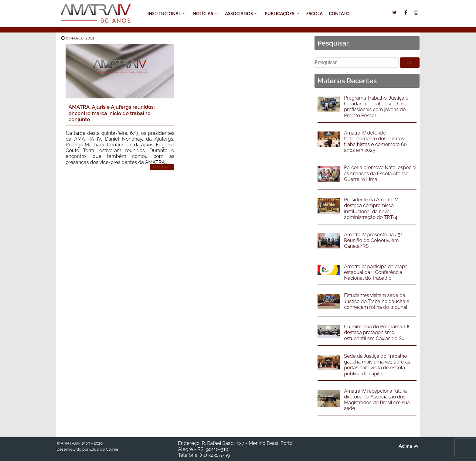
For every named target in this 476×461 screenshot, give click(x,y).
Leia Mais (162, 167)
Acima (409, 446)
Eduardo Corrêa (104, 449)
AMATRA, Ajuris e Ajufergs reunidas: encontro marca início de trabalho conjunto (112, 113)
